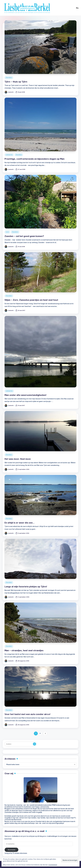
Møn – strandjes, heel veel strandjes (24, 650)
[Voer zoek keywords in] (21, 744)
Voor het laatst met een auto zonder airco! (27, 714)
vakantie (9, 155)
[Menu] (77, 8)
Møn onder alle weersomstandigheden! (25, 395)
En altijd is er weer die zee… (20, 523)
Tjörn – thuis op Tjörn (16, 82)
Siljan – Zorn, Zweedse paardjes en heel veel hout (31, 300)
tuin (7, 232)
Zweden (9, 78)
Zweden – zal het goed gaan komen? (24, 236)
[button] (45, 733)
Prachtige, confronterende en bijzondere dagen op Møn (34, 159)
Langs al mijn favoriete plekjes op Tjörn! (26, 587)
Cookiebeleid (53, 865)
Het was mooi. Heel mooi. (18, 459)
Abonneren (12, 850)
